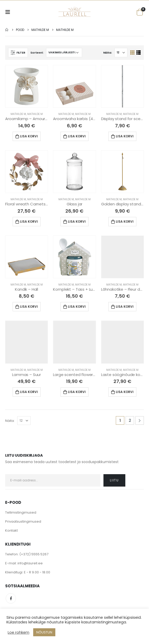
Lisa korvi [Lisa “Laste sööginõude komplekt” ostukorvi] (125, 392)
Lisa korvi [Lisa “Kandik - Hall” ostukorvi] (29, 307)
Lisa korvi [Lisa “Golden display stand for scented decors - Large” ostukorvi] (125, 221)
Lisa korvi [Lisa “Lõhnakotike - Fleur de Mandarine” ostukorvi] (125, 307)
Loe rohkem (19, 632)
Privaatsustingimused (23, 521)
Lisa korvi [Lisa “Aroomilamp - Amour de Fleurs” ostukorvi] (29, 136)
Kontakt (11, 530)
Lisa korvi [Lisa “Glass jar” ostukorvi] (77, 221)
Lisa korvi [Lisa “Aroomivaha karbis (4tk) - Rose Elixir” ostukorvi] (77, 136)
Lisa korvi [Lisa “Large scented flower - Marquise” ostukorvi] (77, 392)
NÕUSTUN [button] (44, 632)
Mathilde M (18, 114)
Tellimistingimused (21, 512)
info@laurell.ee (30, 563)
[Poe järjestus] (64, 53)
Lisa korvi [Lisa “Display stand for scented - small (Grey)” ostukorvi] (125, 136)
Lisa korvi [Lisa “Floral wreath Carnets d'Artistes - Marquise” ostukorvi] (29, 221)
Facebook (11, 598)
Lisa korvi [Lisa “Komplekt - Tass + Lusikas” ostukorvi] (77, 307)
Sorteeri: (37, 53)
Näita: (108, 53)
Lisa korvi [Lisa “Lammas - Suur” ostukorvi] (29, 392)
